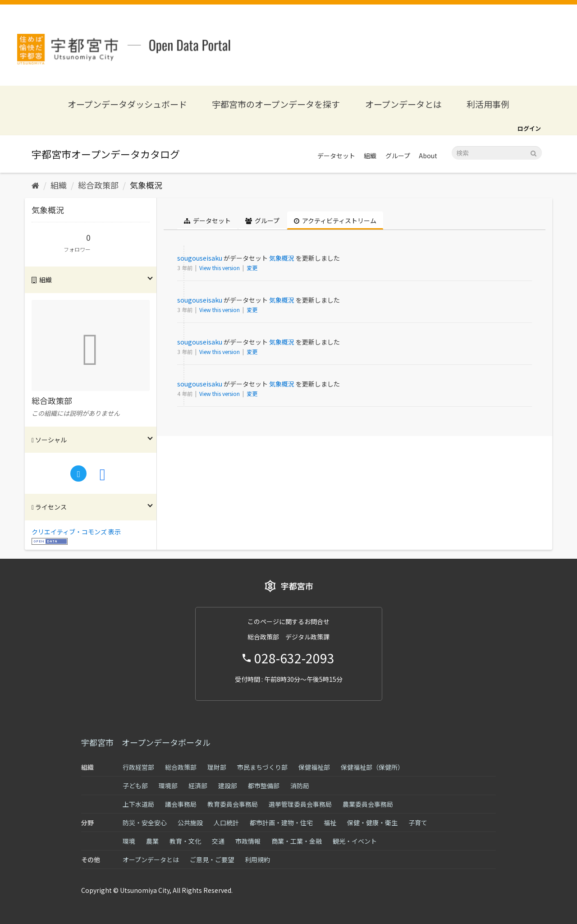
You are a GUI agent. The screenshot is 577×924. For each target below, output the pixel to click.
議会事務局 (181, 804)
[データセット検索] (497, 153)
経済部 (198, 786)
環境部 (168, 786)
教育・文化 (185, 841)
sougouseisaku (200, 258)
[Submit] (533, 152)
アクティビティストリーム (335, 221)
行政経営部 (138, 767)
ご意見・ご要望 (212, 860)
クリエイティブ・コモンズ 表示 (76, 532)
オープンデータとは (403, 104)
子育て (418, 823)
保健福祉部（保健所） (372, 767)
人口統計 (226, 823)
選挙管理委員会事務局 (300, 804)
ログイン (529, 128)
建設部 (228, 786)
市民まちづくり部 (262, 767)
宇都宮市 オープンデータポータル (146, 742)
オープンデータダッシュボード (127, 104)
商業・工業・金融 (297, 841)
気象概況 (146, 185)
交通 (218, 841)
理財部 (217, 767)
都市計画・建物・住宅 (281, 823)
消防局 (300, 786)
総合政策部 (98, 185)
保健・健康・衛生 (372, 823)
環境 (129, 841)
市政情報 (248, 841)
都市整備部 (264, 786)
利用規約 (257, 860)
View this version (220, 268)
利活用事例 (488, 104)
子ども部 (135, 786)
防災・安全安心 (145, 823)
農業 (152, 841)
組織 (370, 156)
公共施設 (190, 823)
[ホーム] (35, 185)
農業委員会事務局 (368, 804)
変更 (252, 268)
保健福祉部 (314, 767)
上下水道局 (138, 804)
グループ (398, 156)
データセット (336, 156)
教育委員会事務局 (233, 804)
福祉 (330, 823)
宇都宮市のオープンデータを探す (276, 104)
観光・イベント (355, 841)
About (428, 156)
